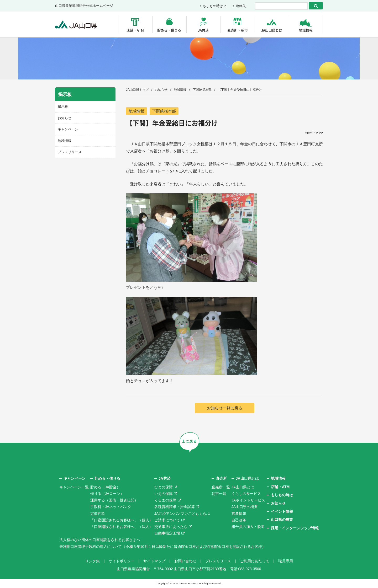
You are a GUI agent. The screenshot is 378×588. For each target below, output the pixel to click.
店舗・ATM (135, 30)
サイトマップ (154, 561)
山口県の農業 (282, 520)
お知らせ (161, 90)
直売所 (221, 478)
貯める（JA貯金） (105, 487)
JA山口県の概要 (245, 507)
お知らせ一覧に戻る (225, 408)
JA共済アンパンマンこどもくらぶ (182, 514)
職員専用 (286, 561)
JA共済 (203, 30)
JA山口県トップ (137, 90)
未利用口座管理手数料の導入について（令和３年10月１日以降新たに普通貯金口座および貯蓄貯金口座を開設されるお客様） (162, 547)
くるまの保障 (165, 500)
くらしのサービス (246, 494)
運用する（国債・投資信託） (114, 500)
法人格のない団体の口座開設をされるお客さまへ (100, 540)
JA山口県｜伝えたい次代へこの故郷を (76, 25)
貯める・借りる (169, 30)
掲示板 (63, 107)
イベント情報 (282, 511)
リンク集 (92, 561)
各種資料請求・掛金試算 (175, 507)
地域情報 (306, 30)
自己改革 (239, 520)
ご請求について (167, 520)
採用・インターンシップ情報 (295, 528)
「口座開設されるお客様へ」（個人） (122, 520)
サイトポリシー (122, 561)
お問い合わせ (185, 561)
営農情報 (239, 514)
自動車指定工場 (167, 533)
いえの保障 (164, 494)
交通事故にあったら (171, 527)
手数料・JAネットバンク (111, 507)
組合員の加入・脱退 (248, 527)
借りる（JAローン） (107, 494)
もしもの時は (282, 495)
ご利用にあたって (255, 561)
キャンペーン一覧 (74, 487)
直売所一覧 (221, 487)
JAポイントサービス (248, 500)
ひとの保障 (164, 487)
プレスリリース (70, 152)
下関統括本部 (202, 90)
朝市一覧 (219, 494)
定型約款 (98, 514)
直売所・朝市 (238, 30)
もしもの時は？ (215, 6)
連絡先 (241, 6)
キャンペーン (68, 129)
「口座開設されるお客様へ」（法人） (122, 527)
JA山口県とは (272, 30)
